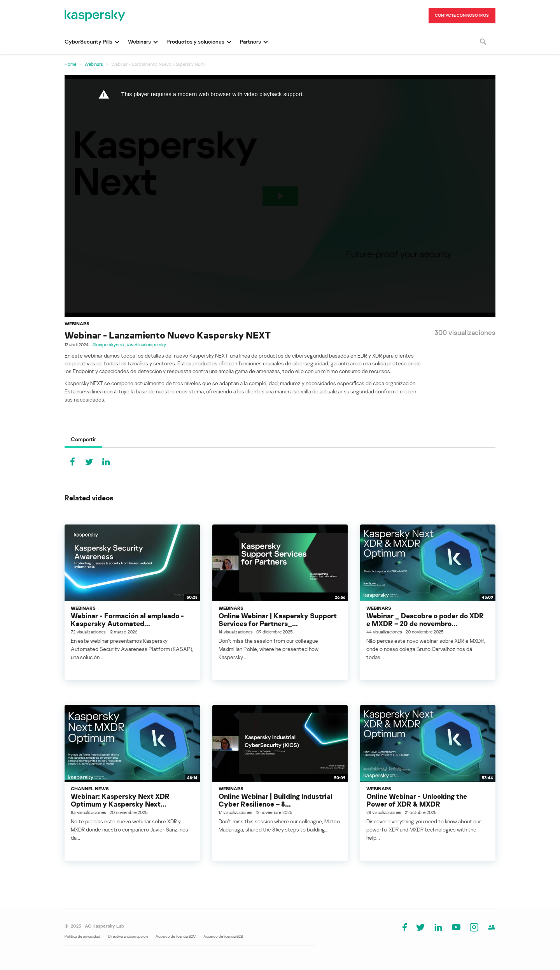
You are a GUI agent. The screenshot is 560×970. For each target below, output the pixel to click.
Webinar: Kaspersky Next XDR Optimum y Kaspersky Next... (120, 800)
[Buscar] (483, 42)
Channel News (90, 788)
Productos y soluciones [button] (195, 41)
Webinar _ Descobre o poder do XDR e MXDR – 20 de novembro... (425, 619)
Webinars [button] (139, 41)
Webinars (94, 64)
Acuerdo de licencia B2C (176, 936)
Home (70, 64)
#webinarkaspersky (146, 345)
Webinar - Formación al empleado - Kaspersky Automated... (127, 619)
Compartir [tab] (83, 439)
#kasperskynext (108, 345)
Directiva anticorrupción (128, 936)
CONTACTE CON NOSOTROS (462, 15)
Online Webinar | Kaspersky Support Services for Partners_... (278, 619)
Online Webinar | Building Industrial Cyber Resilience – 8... (276, 800)
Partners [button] (250, 41)
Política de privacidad (82, 936)
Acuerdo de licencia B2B (223, 936)
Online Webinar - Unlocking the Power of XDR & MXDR (417, 800)
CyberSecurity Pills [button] (88, 41)
